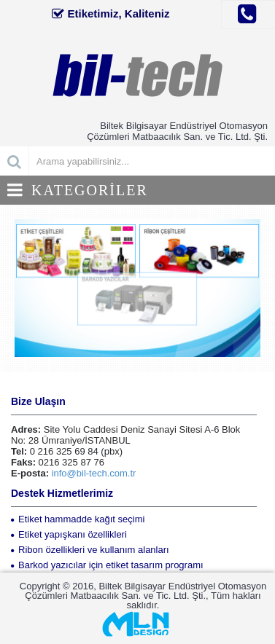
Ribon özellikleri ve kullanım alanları (90, 550)
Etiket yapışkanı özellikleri (69, 534)
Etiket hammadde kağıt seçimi (78, 519)
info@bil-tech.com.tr (94, 473)
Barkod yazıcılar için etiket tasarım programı (107, 565)
